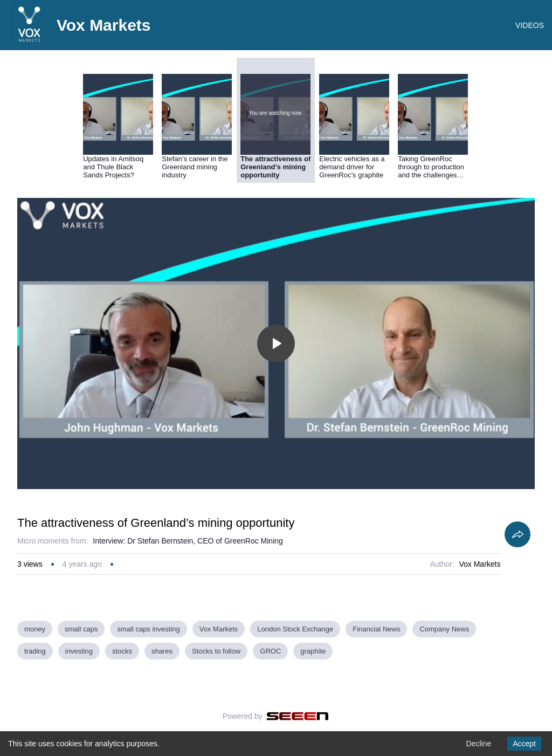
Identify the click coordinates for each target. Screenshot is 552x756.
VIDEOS (530, 25)
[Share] (517, 534)
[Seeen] (298, 716)
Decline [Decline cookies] (478, 744)
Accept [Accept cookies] (524, 744)
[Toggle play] (276, 343)
